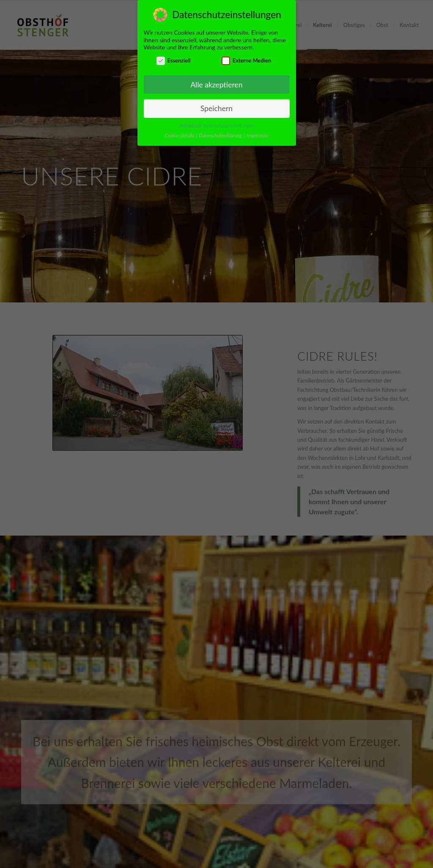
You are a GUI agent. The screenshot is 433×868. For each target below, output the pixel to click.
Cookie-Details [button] (180, 136)
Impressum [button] (258, 136)
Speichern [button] (216, 108)
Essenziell (174, 61)
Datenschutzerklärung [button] (221, 136)
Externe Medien (246, 61)
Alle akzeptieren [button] (216, 85)
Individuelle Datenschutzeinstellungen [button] (217, 126)
